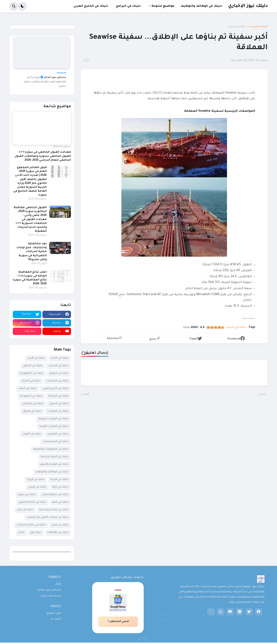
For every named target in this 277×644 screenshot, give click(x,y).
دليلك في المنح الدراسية (55, 457)
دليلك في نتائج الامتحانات (31, 525)
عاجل (21, 533)
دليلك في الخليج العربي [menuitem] (91, 6)
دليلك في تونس (37, 487)
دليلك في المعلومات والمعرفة (51, 449)
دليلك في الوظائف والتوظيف (52, 472)
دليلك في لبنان (25, 510)
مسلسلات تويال (51, 596)
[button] (22, 6)
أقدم (86, 394)
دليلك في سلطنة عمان (55, 495)
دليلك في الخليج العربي (56, 389)
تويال (58, 584)
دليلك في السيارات (33, 404)
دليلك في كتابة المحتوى (32, 502)
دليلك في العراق (32, 411)
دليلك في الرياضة (59, 396)
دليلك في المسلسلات (56, 442)
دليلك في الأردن (36, 358)
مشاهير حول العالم (49, 590)
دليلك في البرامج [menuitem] (128, 6)
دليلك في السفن (237, 27)
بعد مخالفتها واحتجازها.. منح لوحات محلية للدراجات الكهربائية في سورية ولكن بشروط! (32, 252)
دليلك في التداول (33, 366)
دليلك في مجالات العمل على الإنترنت (48, 517)
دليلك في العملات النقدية (54, 426)
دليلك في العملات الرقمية (54, 419)
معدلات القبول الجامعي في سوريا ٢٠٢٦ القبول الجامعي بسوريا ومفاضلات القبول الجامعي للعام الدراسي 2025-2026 (43, 156)
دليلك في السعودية (31, 396)
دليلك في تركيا (60, 487)
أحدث (262, 394)
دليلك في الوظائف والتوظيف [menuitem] (201, 6)
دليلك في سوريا (27, 495)
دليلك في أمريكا (60, 480)
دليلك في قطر (60, 502)
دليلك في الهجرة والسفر (54, 464)
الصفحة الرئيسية (259, 27)
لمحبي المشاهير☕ (118, 621)
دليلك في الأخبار (60, 358)
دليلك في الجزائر (31, 381)
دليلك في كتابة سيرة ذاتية (54, 510)
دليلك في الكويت (32, 434)
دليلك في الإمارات (58, 366)
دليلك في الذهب (27, 389)
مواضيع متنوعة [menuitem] (163, 6)
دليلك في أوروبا (36, 480)
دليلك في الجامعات (57, 381)
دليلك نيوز (36, 533)
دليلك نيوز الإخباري (248, 6)
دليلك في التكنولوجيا (32, 373)
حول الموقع (54, 613)
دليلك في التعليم (59, 373)
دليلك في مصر (60, 525)
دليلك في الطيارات (58, 411)
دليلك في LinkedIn (58, 533)
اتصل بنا (56, 619)
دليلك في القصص (58, 434)
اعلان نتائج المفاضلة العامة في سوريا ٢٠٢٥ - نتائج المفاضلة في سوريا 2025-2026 (30, 278)
